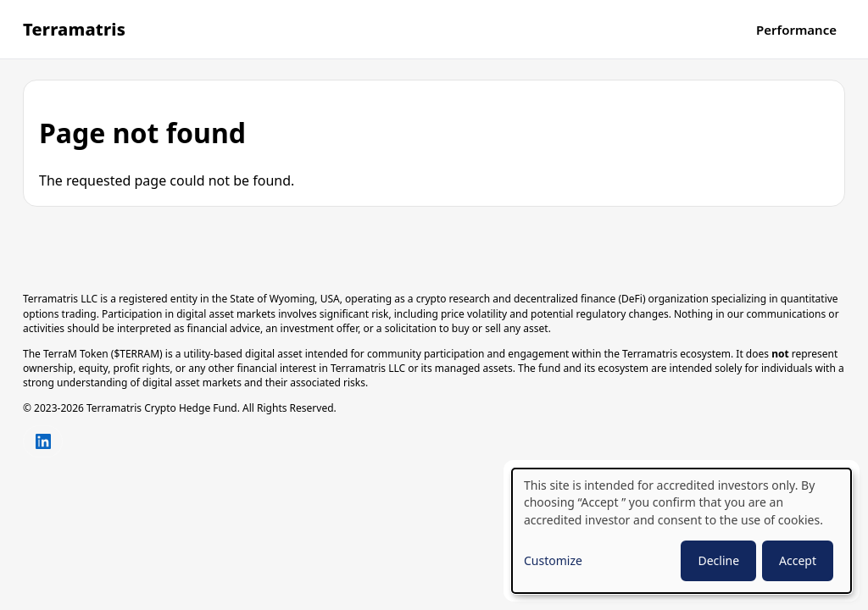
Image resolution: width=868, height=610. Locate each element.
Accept (798, 560)
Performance (796, 30)
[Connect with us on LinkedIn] (43, 441)
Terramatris (74, 29)
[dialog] (682, 531)
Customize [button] (553, 560)
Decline (718, 560)
